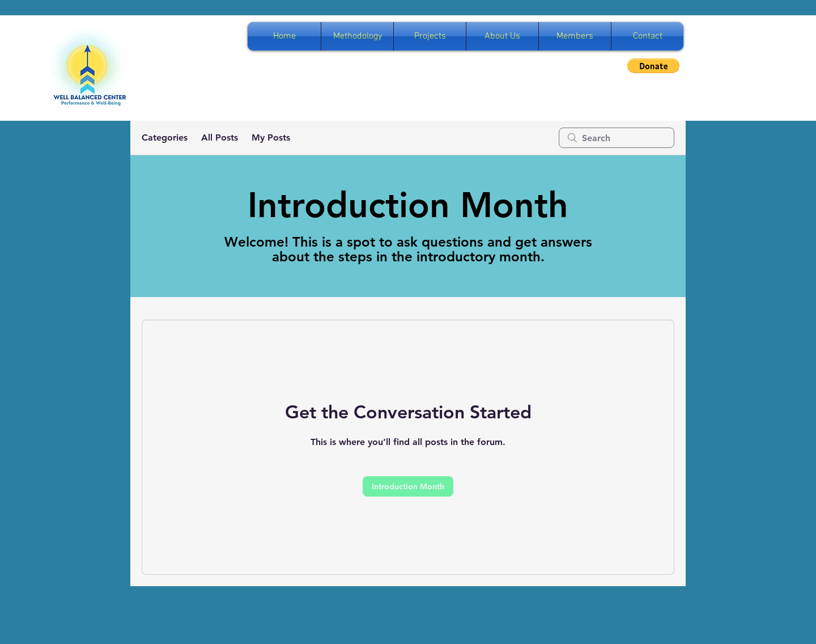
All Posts (220, 137)
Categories (165, 137)
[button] (653, 66)
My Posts (271, 137)
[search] (617, 138)
